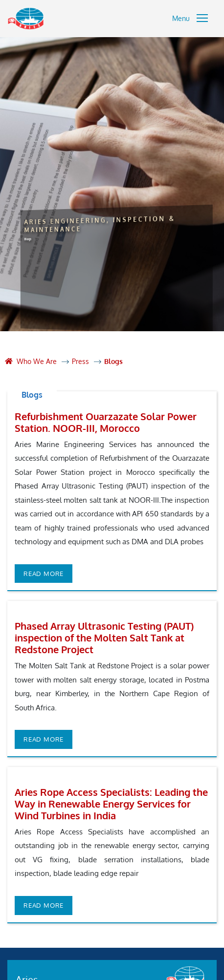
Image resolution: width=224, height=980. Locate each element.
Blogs (113, 361)
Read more (44, 574)
